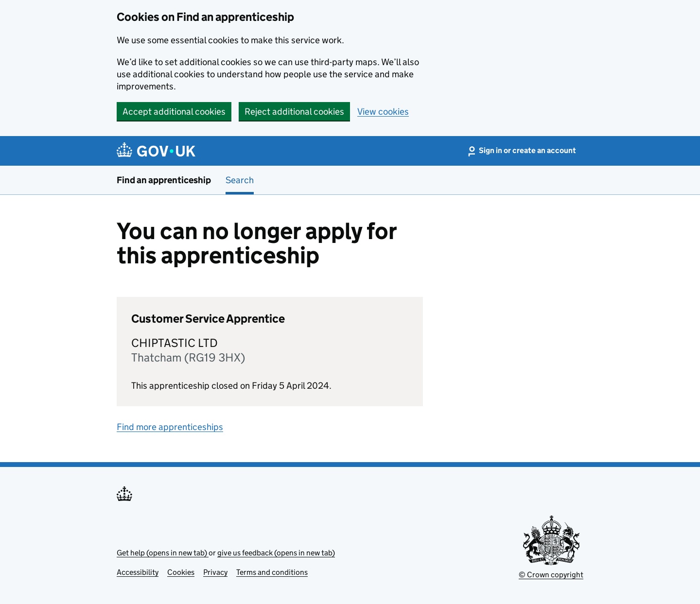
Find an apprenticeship (164, 180)
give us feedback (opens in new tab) (276, 553)
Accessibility (138, 572)
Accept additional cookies (174, 112)
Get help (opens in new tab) (163, 553)
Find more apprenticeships (170, 427)
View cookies (383, 112)
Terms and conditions (272, 572)
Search (240, 180)
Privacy (215, 572)
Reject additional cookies (294, 112)
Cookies (181, 572)
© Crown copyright (551, 575)
